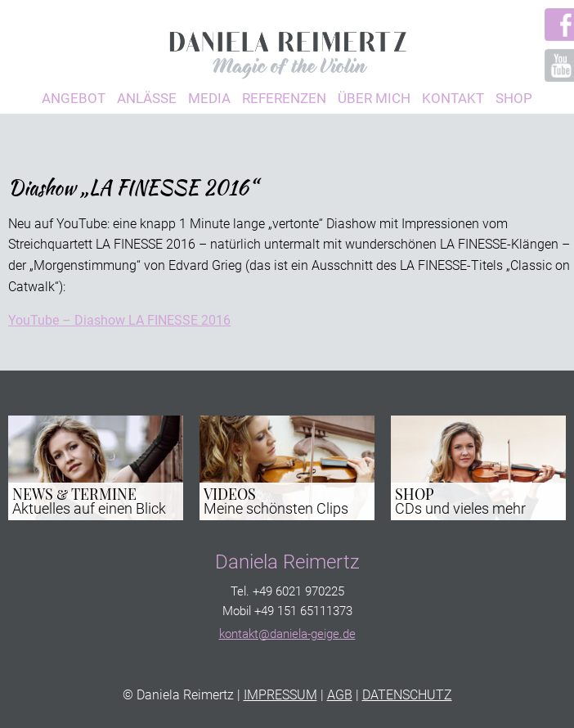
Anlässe (147, 98)
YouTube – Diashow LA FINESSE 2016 (119, 320)
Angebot (74, 98)
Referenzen (284, 98)
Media (209, 98)
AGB (340, 695)
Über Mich (374, 98)
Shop (514, 98)
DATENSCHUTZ (407, 695)
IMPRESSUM (280, 695)
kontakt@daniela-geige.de (287, 634)
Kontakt (453, 98)
